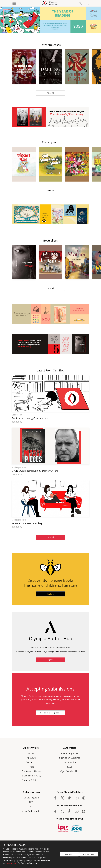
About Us (31, 758)
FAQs (70, 767)
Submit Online (70, 762)
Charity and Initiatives (31, 771)
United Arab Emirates (31, 811)
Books (31, 753)
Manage (69, 854)
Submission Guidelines (70, 758)
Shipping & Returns (31, 780)
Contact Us (31, 762)
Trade (31, 767)
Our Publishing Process (70, 753)
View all (50, 537)
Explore (50, 594)
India (31, 807)
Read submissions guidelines (50, 713)
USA (31, 802)
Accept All (89, 854)
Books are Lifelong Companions (30, 418)
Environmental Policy (31, 776)
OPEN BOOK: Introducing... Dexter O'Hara (35, 471)
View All (51, 93)
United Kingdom (31, 798)
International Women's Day (27, 523)
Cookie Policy (12, 863)
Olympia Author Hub (70, 771)
